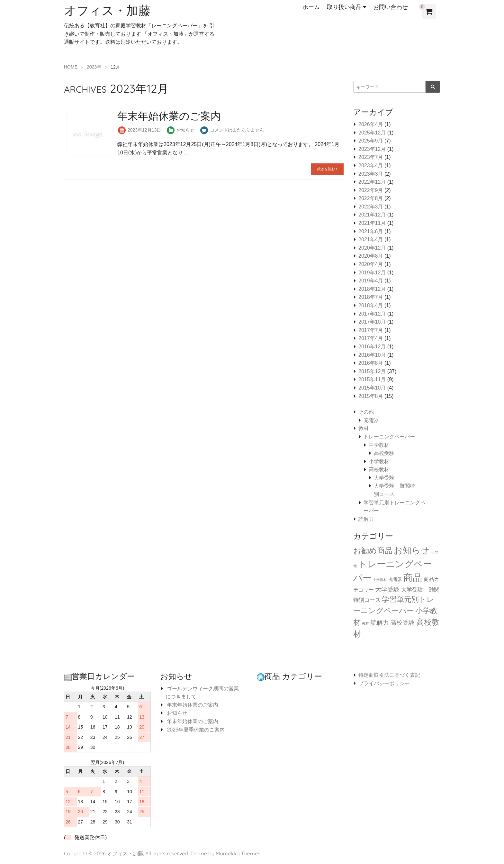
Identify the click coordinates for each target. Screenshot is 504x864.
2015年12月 (372, 371)
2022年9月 (371, 190)
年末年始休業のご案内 (192, 705)
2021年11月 (372, 223)
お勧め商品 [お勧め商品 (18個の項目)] (373, 551)
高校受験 (384, 453)
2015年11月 (372, 379)
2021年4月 (371, 239)
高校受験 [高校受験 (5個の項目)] (402, 623)
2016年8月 (371, 363)
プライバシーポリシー (384, 683)
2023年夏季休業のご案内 (195, 730)
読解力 (366, 519)
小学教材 (379, 461)
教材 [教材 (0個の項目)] (365, 623)
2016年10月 (372, 355)
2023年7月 (371, 157)
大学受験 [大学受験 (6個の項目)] (387, 589)
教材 (364, 428)
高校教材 (379, 469)
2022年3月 (371, 207)
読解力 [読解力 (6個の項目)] (380, 622)
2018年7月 (371, 297)
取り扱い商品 (344, 7)
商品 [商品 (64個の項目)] (413, 578)
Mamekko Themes (238, 853)
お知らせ (185, 130)
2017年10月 (372, 322)
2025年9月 (371, 141)
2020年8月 (371, 256)
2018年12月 (372, 289)
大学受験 (384, 478)
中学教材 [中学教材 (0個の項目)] (380, 580)
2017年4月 (371, 338)
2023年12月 (372, 149)
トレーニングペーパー (389, 437)
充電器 (371, 420)
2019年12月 (372, 273)
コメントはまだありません (237, 130)
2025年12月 (372, 133)
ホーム (311, 7)
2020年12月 (372, 248)
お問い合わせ (391, 7)
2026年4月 (371, 124)
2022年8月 (371, 198)
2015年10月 (372, 388)
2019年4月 (371, 281)
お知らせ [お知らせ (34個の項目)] (412, 550)
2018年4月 (371, 305)
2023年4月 (371, 165)
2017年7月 (371, 330)
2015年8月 (371, 396)
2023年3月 (371, 174)
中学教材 (379, 445)
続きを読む (327, 169)
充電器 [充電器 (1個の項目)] (395, 579)
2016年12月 (372, 347)
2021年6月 (371, 231)
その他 (366, 412)
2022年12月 (372, 182)
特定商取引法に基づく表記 (389, 675)
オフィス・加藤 (110, 10)
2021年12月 (372, 215)
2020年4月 (371, 264)
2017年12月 (372, 314)
